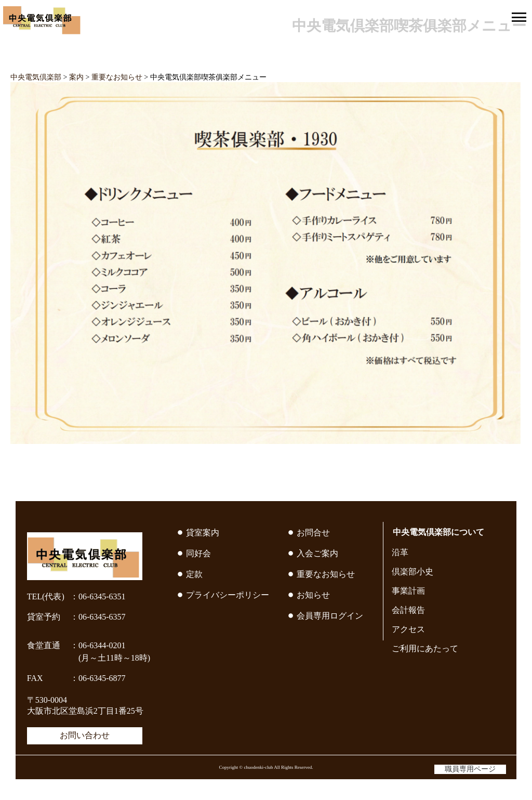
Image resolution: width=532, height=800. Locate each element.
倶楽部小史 (413, 572)
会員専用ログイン (330, 616)
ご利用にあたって (425, 648)
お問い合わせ (85, 735)
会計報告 (408, 610)
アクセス (408, 629)
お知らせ (313, 595)
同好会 (198, 553)
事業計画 (408, 591)
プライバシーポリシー (228, 595)
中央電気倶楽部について (438, 532)
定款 (194, 574)
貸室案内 (203, 533)
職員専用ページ (470, 769)
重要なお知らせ (326, 574)
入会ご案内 (317, 553)
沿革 (400, 552)
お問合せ (313, 533)
